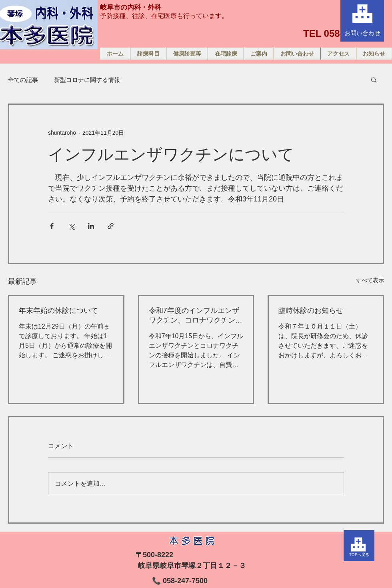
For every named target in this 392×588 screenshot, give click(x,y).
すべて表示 (370, 280)
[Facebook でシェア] (52, 226)
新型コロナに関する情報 (87, 80)
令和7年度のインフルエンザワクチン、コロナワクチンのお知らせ (196, 316)
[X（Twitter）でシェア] (71, 226)
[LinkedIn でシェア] (91, 226)
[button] (374, 80)
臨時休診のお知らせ (311, 311)
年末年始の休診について (58, 311)
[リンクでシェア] (111, 226)
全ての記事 (23, 80)
